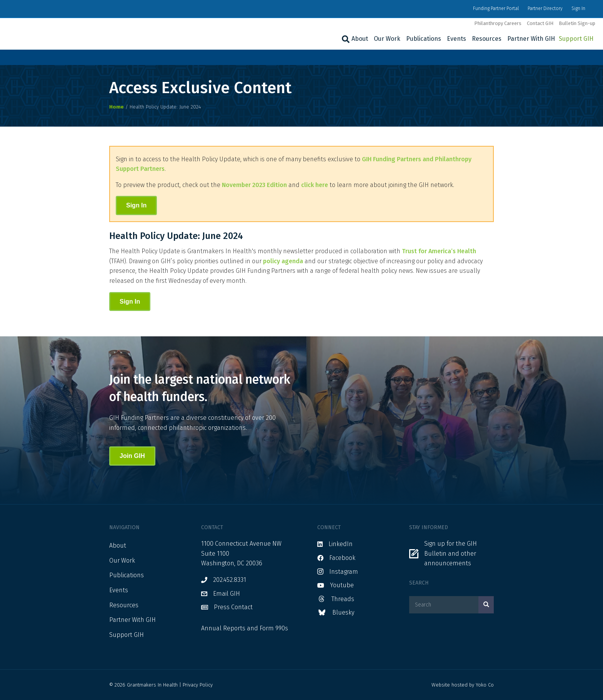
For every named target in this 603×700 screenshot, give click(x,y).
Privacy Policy (198, 685)
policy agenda (283, 261)
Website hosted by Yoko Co (463, 685)
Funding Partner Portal (496, 8)
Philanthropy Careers (498, 23)
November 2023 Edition (254, 185)
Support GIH (576, 39)
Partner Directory (545, 8)
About (360, 39)
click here (315, 185)
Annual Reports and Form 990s (245, 628)
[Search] (345, 39)
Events (456, 39)
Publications (424, 39)
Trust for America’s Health (439, 251)
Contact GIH (540, 23)
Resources (487, 39)
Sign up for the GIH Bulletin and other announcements (451, 553)
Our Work (387, 39)
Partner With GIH (531, 39)
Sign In (578, 8)
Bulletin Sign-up (577, 23)
